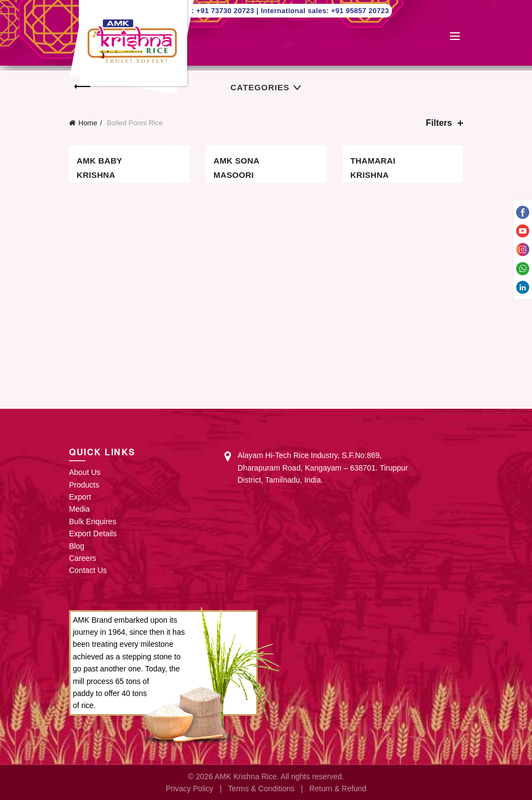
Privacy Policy (190, 789)
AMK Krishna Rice (246, 776)
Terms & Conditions (261, 789)
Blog (77, 546)
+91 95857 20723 (360, 11)
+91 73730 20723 (227, 11)
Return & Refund (338, 789)
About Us (85, 472)
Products (84, 485)
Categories (260, 87)
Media (79, 509)
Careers (83, 558)
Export (80, 497)
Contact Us (88, 570)
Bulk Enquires (92, 521)
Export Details (93, 534)
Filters (439, 123)
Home (88, 123)
